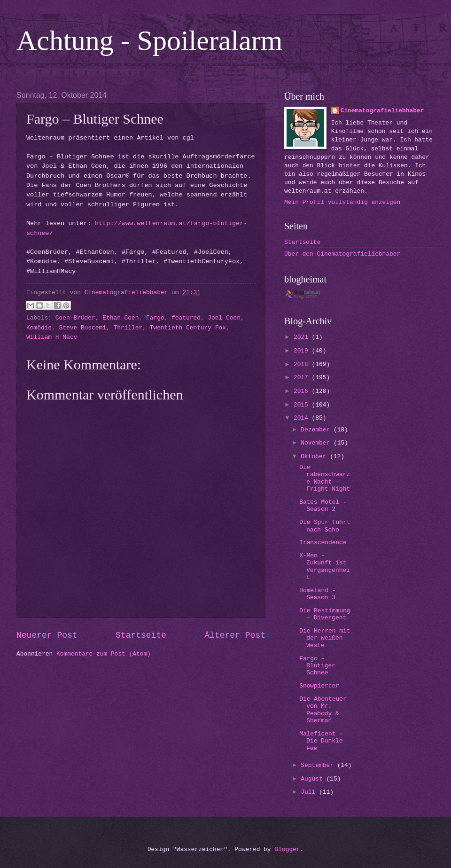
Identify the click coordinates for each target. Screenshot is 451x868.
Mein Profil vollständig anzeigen (342, 202)
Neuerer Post (47, 635)
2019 (303, 351)
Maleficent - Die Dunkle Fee (321, 741)
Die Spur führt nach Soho (325, 526)
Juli (310, 792)
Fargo (155, 318)
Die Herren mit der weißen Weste (325, 638)
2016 (303, 391)
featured (186, 318)
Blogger (287, 849)
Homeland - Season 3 (317, 594)
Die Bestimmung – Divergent (325, 614)
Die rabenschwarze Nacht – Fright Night (325, 478)
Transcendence (323, 543)
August (313, 779)
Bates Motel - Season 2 (323, 506)
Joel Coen (224, 318)
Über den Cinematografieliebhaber (342, 254)
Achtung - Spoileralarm (150, 40)
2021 (303, 337)
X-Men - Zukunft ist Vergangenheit (325, 567)
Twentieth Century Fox (188, 328)
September (319, 765)
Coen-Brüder (75, 318)
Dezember (317, 430)
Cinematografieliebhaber (382, 111)
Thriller (128, 328)
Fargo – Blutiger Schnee (317, 666)
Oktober (315, 457)
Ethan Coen (121, 318)
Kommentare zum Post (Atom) (104, 654)
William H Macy (52, 337)
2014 (303, 418)
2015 (303, 405)
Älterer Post (235, 635)
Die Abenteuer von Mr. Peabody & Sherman (323, 710)
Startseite (141, 635)
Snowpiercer (319, 686)
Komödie (39, 328)
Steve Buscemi (83, 328)
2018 (303, 364)
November (317, 443)
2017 (303, 378)
